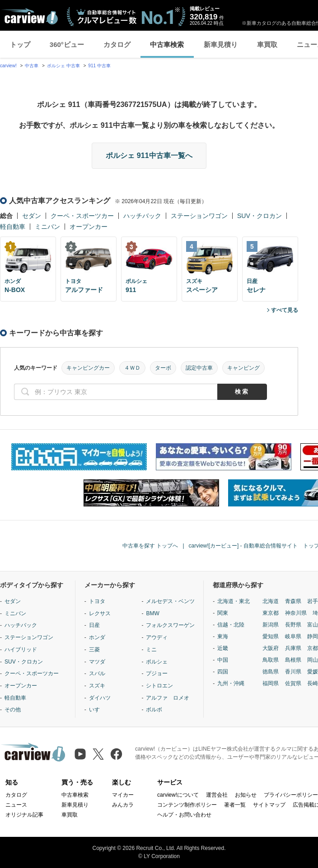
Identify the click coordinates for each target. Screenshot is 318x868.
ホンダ (97, 637)
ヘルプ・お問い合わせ (184, 815)
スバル (97, 673)
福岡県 (271, 683)
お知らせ (246, 795)
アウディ (157, 637)
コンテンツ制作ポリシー (187, 805)
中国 (223, 660)
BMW (152, 613)
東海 (223, 636)
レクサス (100, 613)
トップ (20, 44)
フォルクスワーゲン (170, 625)
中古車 (32, 66)
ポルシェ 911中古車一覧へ (149, 155)
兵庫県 (293, 648)
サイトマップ (269, 805)
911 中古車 (99, 66)
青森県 (293, 601)
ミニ (151, 650)
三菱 (94, 650)
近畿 (223, 648)
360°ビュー (67, 44)
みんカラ (123, 805)
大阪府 (271, 648)
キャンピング (243, 368)
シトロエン (159, 686)
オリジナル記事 (24, 815)
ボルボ (154, 710)
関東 (223, 613)
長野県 (293, 625)
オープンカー (89, 227)
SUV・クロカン (260, 216)
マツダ (97, 662)
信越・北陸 (231, 625)
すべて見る (285, 310)
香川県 (293, 672)
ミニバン (47, 227)
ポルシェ (157, 662)
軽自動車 (13, 227)
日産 (94, 625)
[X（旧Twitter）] (98, 754)
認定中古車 (199, 368)
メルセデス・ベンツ (170, 601)
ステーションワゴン (199, 216)
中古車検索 (167, 44)
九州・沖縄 (231, 683)
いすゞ (97, 710)
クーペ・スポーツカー (82, 216)
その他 (13, 710)
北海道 (271, 601)
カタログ (117, 44)
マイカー (123, 795)
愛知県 (271, 636)
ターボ (163, 368)
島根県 (293, 660)
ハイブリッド (21, 650)
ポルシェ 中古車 (63, 66)
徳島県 (271, 672)
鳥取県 (271, 660)
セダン (32, 216)
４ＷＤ (132, 368)
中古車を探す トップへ (150, 546)
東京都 (271, 613)
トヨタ (97, 601)
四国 (223, 672)
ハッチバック (142, 216)
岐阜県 (293, 636)
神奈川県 (296, 613)
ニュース (16, 805)
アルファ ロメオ (168, 698)
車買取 (267, 44)
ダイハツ (100, 698)
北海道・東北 (234, 601)
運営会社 (217, 795)
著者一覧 (235, 805)
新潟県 (271, 625)
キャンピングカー (88, 368)
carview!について (178, 795)
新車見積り (221, 44)
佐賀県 (293, 683)
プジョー (157, 673)
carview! (8, 66)
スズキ (97, 686)
